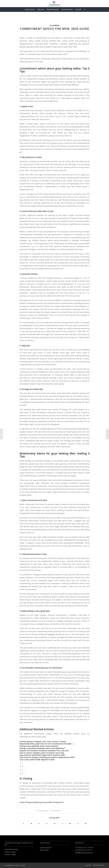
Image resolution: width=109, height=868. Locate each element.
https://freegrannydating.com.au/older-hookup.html (42, 802)
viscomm (57, 811)
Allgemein (55, 25)
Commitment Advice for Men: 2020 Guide (54, 29)
